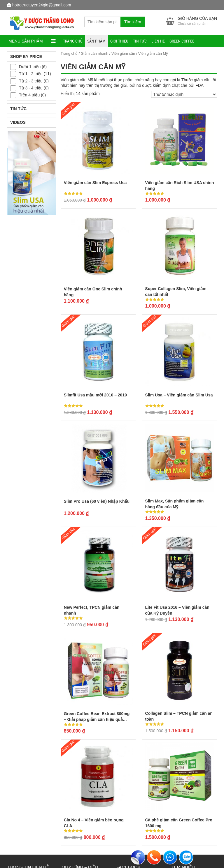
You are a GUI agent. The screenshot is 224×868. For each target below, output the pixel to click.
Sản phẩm (96, 41)
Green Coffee (182, 41)
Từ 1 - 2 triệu (31, 74)
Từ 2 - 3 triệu (31, 81)
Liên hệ (158, 41)
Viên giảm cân (123, 53)
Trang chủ (73, 41)
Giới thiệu (119, 41)
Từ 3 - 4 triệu (31, 88)
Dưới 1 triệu (30, 67)
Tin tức (140, 41)
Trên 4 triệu (29, 95)
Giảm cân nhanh (94, 53)
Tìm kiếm (133, 22)
